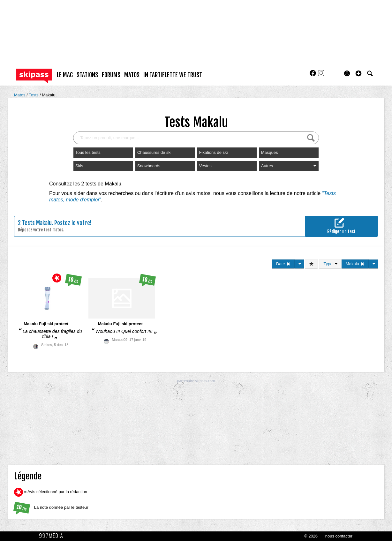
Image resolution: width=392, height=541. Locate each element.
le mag (65, 75)
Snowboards (149, 166)
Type (330, 264)
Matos (20, 95)
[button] (358, 73)
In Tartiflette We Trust (173, 75)
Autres (289, 166)
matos (132, 75)
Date (283, 264)
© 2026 (311, 536)
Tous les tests (88, 152)
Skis (79, 166)
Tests (34, 95)
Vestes (205, 166)
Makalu (49, 95)
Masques (270, 152)
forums (111, 75)
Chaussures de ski (154, 152)
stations (87, 75)
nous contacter (339, 536)
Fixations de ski (214, 152)
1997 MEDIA (52, 536)
